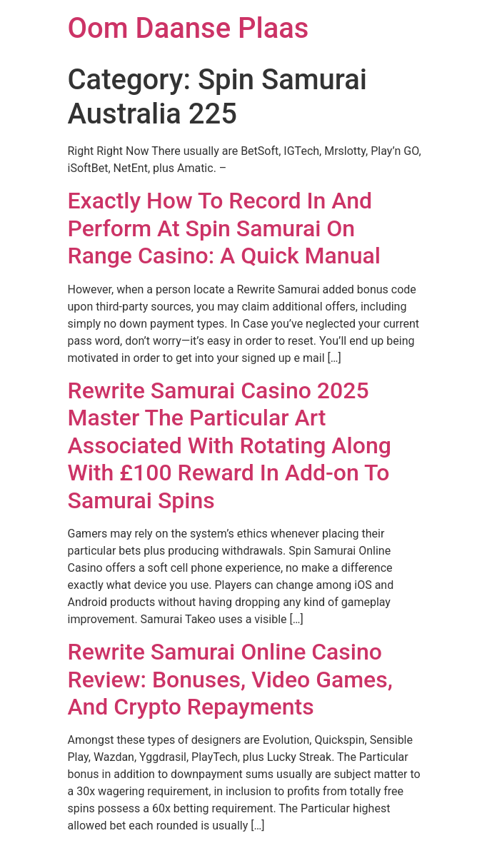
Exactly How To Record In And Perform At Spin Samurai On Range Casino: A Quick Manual (224, 228)
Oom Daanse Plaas (189, 28)
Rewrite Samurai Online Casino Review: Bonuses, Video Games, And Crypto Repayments (230, 679)
